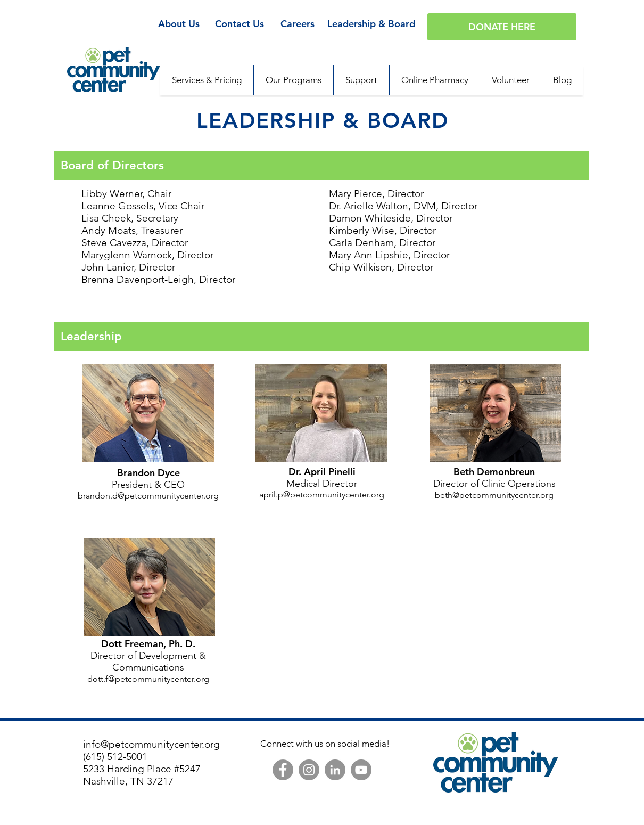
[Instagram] (309, 770)
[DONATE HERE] (502, 27)
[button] (361, 80)
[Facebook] (283, 770)
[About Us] (179, 24)
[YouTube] (361, 770)
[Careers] (297, 24)
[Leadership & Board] (371, 24)
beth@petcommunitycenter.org (494, 495)
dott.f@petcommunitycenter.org (148, 679)
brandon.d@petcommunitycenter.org (148, 496)
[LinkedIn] (335, 770)
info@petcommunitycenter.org (151, 744)
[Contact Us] (239, 24)
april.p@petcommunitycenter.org (322, 495)
